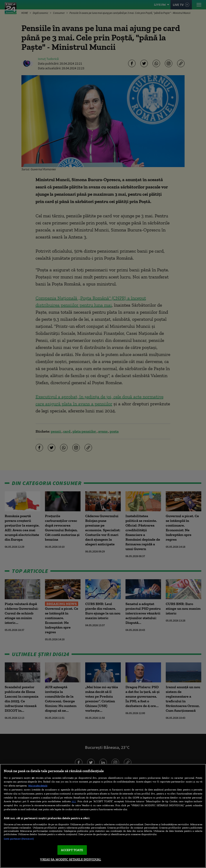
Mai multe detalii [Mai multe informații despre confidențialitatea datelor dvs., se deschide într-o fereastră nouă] (38, 786)
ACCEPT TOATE (72, 850)
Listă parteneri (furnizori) (19, 839)
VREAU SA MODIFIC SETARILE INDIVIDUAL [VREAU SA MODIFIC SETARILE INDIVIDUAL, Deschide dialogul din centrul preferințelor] (71, 859)
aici (74, 801)
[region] (103, 816)
